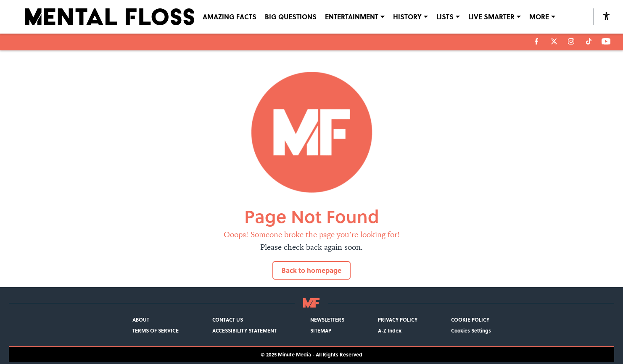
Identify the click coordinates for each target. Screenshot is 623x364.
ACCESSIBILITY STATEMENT (244, 330)
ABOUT (141, 319)
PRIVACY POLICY (398, 319)
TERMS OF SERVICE (156, 330)
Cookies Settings (471, 330)
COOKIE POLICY (470, 319)
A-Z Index (390, 330)
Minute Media (294, 354)
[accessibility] (606, 17)
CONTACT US (228, 319)
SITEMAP (321, 330)
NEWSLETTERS (327, 319)
